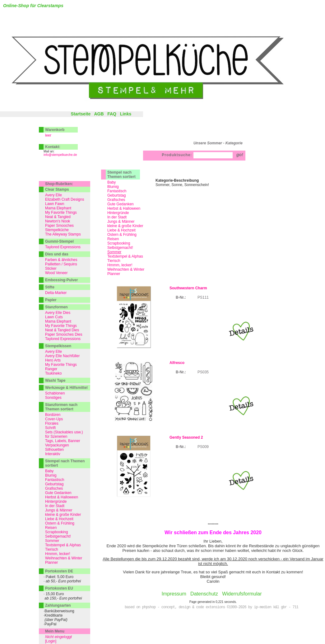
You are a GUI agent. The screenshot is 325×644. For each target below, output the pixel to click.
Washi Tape (55, 380)
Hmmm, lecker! (120, 265)
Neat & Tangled (58, 217)
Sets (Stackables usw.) (64, 432)
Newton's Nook (58, 221)
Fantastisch (117, 191)
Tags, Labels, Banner (63, 441)
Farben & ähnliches (61, 260)
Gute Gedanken (121, 204)
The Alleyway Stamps (63, 234)
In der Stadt (117, 217)
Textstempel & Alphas (125, 256)
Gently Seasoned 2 (186, 437)
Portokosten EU (59, 588)
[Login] (51, 641)
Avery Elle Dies (58, 313)
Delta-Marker (56, 293)
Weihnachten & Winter (126, 269)
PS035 (203, 372)
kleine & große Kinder (125, 226)
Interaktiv (53, 454)
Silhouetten (54, 450)
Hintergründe (118, 213)
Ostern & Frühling (122, 235)
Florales (52, 423)
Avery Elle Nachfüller (62, 356)
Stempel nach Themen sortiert (121, 175)
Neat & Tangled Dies (62, 330)
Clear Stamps (57, 189)
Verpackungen (57, 445)
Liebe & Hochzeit (121, 230)
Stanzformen (56, 307)
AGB (99, 114)
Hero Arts (53, 360)
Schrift (50, 428)
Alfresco (177, 363)
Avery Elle (53, 195)
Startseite (81, 114)
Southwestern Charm (188, 288)
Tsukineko (53, 373)
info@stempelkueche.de (60, 155)
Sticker (51, 268)
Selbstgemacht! (120, 248)
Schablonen (55, 393)
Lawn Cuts (54, 317)
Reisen (113, 239)
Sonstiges (53, 398)
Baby (111, 182)
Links (126, 114)
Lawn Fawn (55, 204)
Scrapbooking (119, 243)
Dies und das (57, 254)
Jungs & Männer (121, 222)
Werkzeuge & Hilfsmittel (66, 388)
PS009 (203, 447)
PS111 (203, 297)
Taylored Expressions (63, 247)
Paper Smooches (59, 226)
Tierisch (114, 261)
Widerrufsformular (242, 594)
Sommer (52, 541)
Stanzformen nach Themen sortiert (61, 407)
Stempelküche (57, 230)
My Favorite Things (61, 212)
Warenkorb (55, 130)
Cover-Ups (54, 419)
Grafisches (116, 200)
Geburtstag (116, 195)
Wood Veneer (56, 273)
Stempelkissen (58, 346)
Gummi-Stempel (59, 241)
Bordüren (53, 415)
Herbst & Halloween (124, 208)
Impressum (174, 594)
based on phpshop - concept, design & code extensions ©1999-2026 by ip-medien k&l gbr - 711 (211, 607)
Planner (114, 274)
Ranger (51, 369)
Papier (51, 300)
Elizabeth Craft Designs (65, 199)
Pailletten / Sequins (61, 264)
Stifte (50, 287)
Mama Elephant (58, 208)
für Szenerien (56, 436)
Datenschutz (204, 594)
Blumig (113, 187)
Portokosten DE (59, 571)
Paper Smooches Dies (64, 334)
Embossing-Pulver (61, 280)
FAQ (112, 114)
